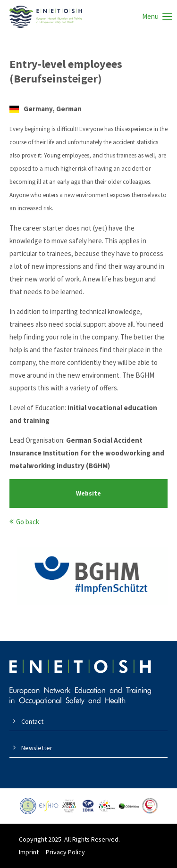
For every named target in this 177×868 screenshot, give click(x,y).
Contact (32, 721)
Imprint (29, 852)
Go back (28, 522)
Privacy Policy (65, 852)
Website (88, 493)
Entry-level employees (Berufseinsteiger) (66, 71)
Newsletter (37, 748)
